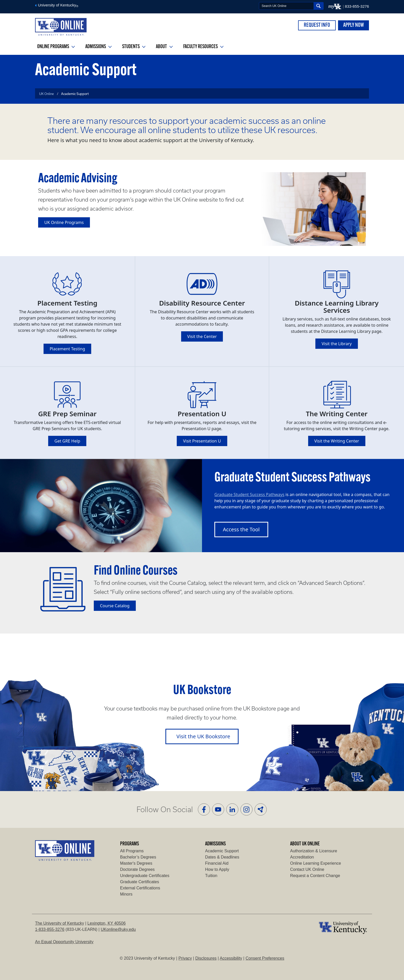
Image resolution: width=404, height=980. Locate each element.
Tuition (211, 876)
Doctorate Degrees (137, 869)
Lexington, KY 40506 (106, 923)
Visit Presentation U (202, 441)
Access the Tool (241, 529)
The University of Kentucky (60, 923)
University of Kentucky (57, 5)
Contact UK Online (307, 869)
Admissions (99, 47)
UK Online (47, 94)
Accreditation (302, 857)
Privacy (185, 958)
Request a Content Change (315, 876)
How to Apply (217, 869)
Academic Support (222, 851)
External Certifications (140, 888)
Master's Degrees (136, 863)
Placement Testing (67, 349)
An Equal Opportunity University (64, 942)
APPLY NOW (353, 25)
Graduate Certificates (140, 882)
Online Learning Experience (315, 863)
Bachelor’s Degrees (138, 857)
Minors (126, 894)
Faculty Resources (203, 47)
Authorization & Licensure (314, 851)
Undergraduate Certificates (145, 876)
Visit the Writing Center (337, 441)
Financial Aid (217, 863)
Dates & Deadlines (222, 857)
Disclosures (206, 958)
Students (134, 47)
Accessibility (231, 958)
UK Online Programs (64, 222)
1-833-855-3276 (50, 929)
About (164, 47)
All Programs (132, 851)
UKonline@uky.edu (118, 929)
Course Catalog (115, 606)
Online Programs (56, 47)
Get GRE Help (67, 441)
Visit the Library (337, 344)
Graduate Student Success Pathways (249, 495)
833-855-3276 (357, 6)
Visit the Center (202, 336)
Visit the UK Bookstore (203, 736)
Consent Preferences (265, 958)
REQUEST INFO (317, 25)
